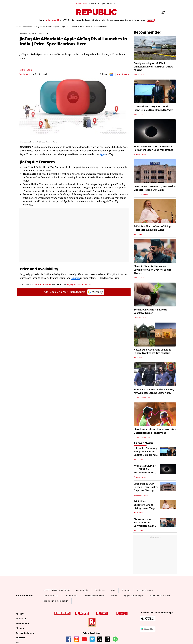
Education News (141, 194)
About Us (20, 614)
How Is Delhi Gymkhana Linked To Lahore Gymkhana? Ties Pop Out (153, 351)
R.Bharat (93, 4)
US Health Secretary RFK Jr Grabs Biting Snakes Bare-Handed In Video (153, 108)
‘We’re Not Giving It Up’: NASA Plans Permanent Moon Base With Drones (153, 148)
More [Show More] (151, 20)
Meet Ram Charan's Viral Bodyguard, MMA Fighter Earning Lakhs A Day (154, 391)
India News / (28, 27)
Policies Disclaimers (25, 633)
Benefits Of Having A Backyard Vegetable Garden (151, 311)
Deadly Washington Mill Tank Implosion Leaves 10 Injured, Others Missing (153, 67)
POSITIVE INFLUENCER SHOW (57, 590)
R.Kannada (111, 4)
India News (25, 74)
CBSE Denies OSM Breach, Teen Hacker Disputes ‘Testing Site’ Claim (155, 188)
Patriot (114, 596)
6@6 (113, 590)
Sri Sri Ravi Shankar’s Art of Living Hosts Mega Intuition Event (152, 228)
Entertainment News (143, 398)
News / (19, 27)
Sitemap (20, 628)
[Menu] (162, 12)
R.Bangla (101, 4)
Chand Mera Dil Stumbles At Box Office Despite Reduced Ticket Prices (155, 431)
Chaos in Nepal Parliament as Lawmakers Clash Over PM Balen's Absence (153, 270)
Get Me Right (82, 590)
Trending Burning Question (56, 601)
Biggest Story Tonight (133, 596)
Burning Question (145, 590)
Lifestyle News (140, 318)
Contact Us (21, 619)
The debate (100, 590)
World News (139, 75)
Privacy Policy (22, 624)
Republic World (82, 4)
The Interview (71, 596)
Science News (140, 155)
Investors (20, 638)
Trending (126, 590)
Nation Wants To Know (160, 596)
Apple (103, 154)
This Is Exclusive (51, 596)
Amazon (75, 278)
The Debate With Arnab (94, 596)
